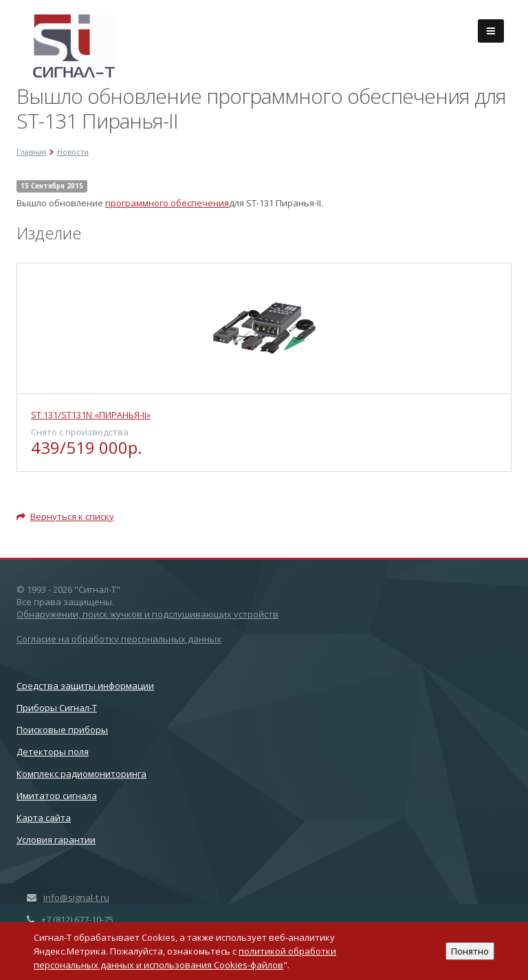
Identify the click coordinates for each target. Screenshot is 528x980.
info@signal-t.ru (76, 897)
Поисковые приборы (62, 730)
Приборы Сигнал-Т (57, 708)
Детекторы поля (53, 752)
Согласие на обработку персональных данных (119, 639)
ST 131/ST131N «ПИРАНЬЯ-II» (91, 415)
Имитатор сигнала (57, 796)
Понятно (470, 951)
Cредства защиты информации (85, 686)
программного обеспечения (167, 203)
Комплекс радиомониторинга (81, 774)
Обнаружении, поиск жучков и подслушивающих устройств (147, 614)
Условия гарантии (56, 840)
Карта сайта (44, 818)
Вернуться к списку (65, 516)
